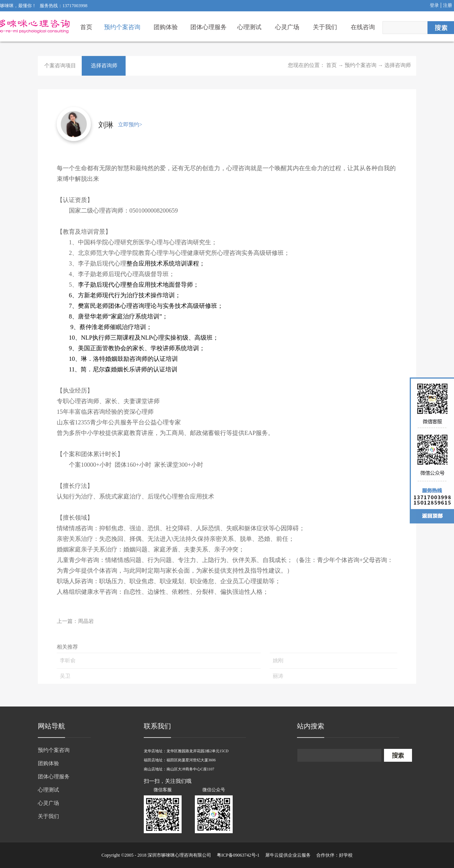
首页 (86, 27)
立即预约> (130, 125)
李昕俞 (68, 661)
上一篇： (75, 621)
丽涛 (278, 676)
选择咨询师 (398, 65)
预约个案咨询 (361, 65)
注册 (448, 5)
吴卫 (65, 676)
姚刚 (278, 661)
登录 (434, 5)
